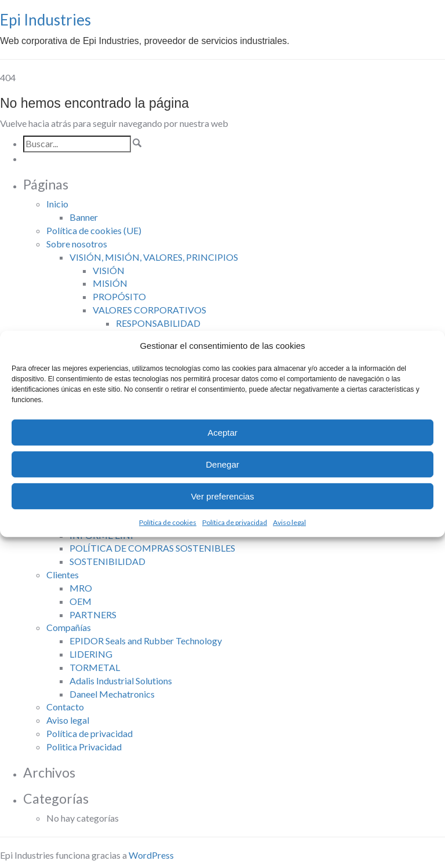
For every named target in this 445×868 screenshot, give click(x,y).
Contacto (65, 707)
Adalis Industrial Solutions (121, 681)
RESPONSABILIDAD (158, 323)
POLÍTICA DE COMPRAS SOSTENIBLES (152, 548)
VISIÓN (109, 270)
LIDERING (91, 654)
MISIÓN (110, 283)
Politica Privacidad (84, 747)
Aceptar (222, 433)
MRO (81, 588)
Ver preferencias (222, 496)
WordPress (151, 855)
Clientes (63, 575)
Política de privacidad (235, 522)
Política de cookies (168, 522)
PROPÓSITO (119, 296)
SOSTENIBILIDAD (107, 561)
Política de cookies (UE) (94, 230)
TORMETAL (95, 667)
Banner (84, 217)
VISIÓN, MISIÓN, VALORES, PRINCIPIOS (154, 257)
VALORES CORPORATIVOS (149, 310)
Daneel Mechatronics (112, 694)
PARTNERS (93, 614)
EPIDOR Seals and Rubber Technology (146, 641)
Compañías (69, 627)
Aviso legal (289, 522)
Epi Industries (45, 20)
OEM (81, 601)
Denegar (222, 464)
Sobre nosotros (77, 244)
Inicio (57, 204)
